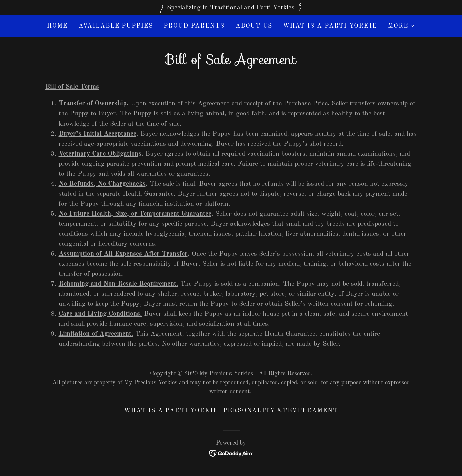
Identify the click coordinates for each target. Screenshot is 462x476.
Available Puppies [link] (116, 26)
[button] (401, 26)
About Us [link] (254, 26)
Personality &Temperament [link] (281, 411)
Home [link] (57, 26)
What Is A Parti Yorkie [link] (330, 26)
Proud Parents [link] (194, 26)
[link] (231, 453)
